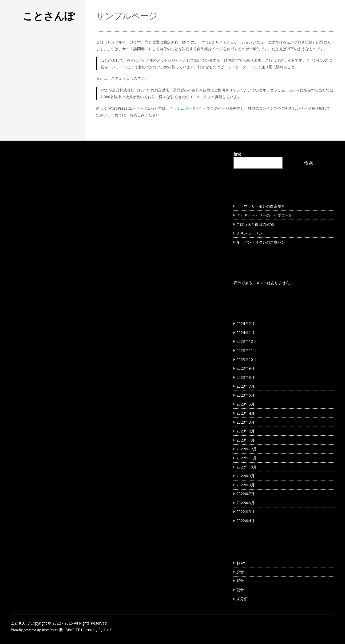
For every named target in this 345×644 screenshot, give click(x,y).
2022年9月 (245, 476)
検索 (237, 154)
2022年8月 (245, 485)
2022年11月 (247, 458)
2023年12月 (247, 341)
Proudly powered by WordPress (34, 630)
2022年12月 (247, 449)
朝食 (240, 590)
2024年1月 (245, 333)
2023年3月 (245, 422)
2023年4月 (245, 413)
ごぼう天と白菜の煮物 (255, 224)
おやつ (242, 563)
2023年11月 (247, 350)
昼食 (240, 581)
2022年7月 (245, 494)
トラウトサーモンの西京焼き (261, 206)
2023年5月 (245, 404)
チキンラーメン (249, 233)
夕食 (240, 572)
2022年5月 (245, 512)
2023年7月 (245, 386)
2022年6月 (245, 503)
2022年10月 (247, 467)
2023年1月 (245, 440)
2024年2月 (245, 323)
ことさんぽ (49, 16)
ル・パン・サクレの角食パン (261, 242)
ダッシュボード (183, 108)
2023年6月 (245, 395)
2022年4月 (245, 521)
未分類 (242, 599)
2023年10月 (247, 359)
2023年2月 (245, 431)
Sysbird (105, 630)
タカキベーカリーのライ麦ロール (264, 215)
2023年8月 (245, 377)
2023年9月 (245, 368)
